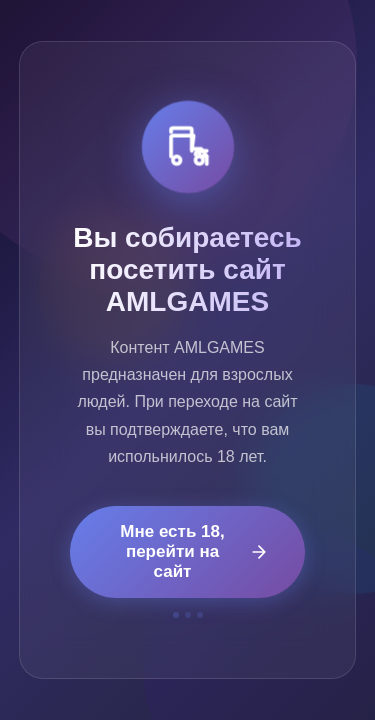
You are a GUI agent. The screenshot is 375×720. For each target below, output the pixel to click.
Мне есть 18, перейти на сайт (194, 551)
